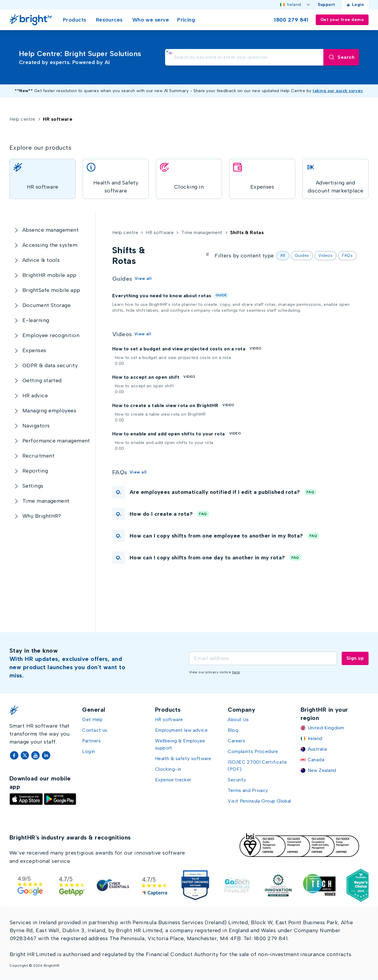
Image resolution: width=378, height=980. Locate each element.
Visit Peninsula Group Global (259, 801)
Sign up (355, 658)
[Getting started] (42, 381)
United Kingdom (326, 728)
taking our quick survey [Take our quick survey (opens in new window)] (338, 91)
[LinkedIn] (46, 755)
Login (355, 5)
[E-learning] (36, 320)
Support (326, 5)
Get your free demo (342, 20)
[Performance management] (56, 441)
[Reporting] (35, 471)
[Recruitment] (38, 456)
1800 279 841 (291, 20)
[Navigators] (36, 426)
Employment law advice (181, 730)
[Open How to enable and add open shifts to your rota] (112, 440)
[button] (234, 492)
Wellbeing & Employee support (180, 744)
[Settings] (33, 486)
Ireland (295, 5)
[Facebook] (15, 755)
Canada (316, 760)
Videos (325, 255)
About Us (238, 720)
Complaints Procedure (253, 751)
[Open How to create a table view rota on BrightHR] (112, 412)
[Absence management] (50, 230)
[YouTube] (36, 755)
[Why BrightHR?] (42, 516)
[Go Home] (32, 20)
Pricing (186, 20)
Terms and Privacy (248, 790)
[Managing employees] (49, 411)
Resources (109, 20)
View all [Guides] (143, 279)
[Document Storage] (47, 305)
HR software (160, 232)
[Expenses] (34, 351)
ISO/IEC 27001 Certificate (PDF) (257, 766)
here (236, 672)
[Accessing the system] (50, 245)
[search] (244, 57)
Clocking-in (168, 769)
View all (143, 334)
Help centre (22, 119)
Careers (236, 741)
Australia (317, 749)
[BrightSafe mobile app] (51, 290)
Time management (202, 232)
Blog (233, 730)
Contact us (95, 730)
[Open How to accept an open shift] (112, 383)
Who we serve (151, 20)
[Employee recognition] (51, 335)
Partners (91, 741)
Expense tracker (173, 780)
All (283, 255)
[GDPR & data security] (50, 366)
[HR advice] (35, 396)
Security (237, 780)
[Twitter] (25, 755)
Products (75, 20)
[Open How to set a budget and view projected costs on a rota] (112, 355)
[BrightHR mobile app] (49, 275)
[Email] (263, 658)
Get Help (92, 720)
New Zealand (322, 770)
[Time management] (46, 501)
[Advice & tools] (41, 260)
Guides (302, 255)
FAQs (347, 255)
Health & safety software (183, 758)
